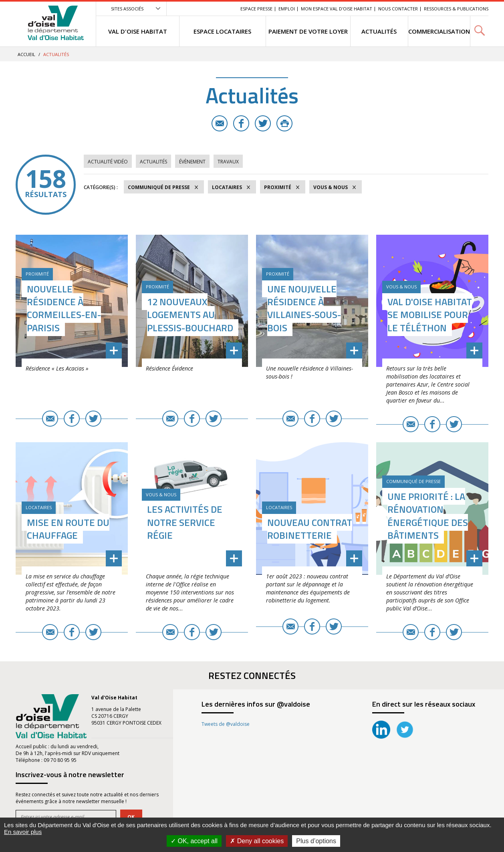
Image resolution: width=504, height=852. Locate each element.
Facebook (241, 123)
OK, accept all (194, 841)
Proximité (278, 187)
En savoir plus (23, 832)
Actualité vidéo (108, 162)
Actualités (153, 162)
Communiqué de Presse (159, 187)
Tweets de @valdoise (226, 724)
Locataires (227, 187)
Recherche (223, 9)
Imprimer (284, 123)
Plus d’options (316, 841)
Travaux (228, 162)
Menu (176, 9)
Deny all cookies (257, 841)
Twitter (263, 123)
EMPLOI (287, 9)
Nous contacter (398, 9)
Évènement (192, 162)
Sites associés (127, 9)
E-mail (220, 123)
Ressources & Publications (456, 9)
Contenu (197, 9)
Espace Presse (256, 9)
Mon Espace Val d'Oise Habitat (337, 9)
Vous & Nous (331, 187)
